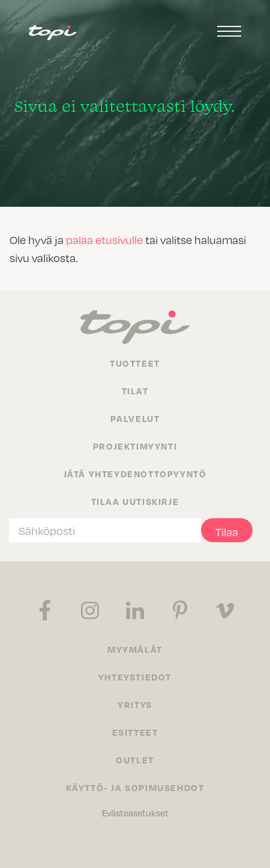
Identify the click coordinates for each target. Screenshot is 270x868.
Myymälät (135, 649)
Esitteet (135, 732)
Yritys (135, 704)
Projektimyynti (135, 446)
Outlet (135, 760)
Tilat (135, 391)
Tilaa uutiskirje (135, 501)
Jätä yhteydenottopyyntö (135, 474)
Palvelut (135, 418)
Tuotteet (135, 363)
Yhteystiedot (135, 677)
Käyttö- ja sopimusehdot (135, 787)
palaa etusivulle (104, 240)
